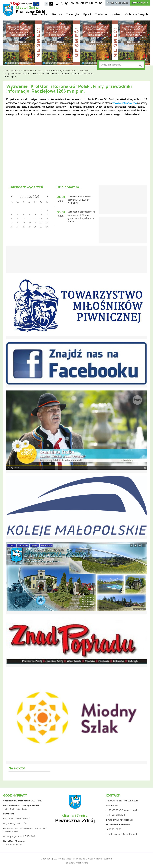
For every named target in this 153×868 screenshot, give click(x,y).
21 (35, 223)
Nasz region (40, 15)
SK (82, 3)
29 (41, 227)
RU (77, 3)
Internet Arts (82, 863)
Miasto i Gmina (31, 10)
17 (12, 223)
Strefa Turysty (28, 71)
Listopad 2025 (30, 197)
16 (47, 219)
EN (72, 3)
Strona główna (11, 71)
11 (18, 219)
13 (30, 219)
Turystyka (73, 15)
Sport (87, 15)
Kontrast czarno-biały (51, 4)
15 (41, 219)
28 (35, 227)
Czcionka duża (66, 3)
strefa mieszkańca (118, 3)
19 (24, 223)
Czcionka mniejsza (57, 3)
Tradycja (101, 15)
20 (30, 223)
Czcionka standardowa (62, 3)
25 (18, 227)
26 (24, 227)
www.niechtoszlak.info (125, 103)
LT (87, 3)
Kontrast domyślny (46, 4)
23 (47, 223)
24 (12, 227)
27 (30, 227)
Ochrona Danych (137, 15)
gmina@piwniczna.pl (123, 820)
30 (47, 227)
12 (24, 219)
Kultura (57, 15)
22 (41, 223)
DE (101, 3)
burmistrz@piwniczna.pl (125, 834)
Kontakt (116, 15)
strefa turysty (140, 3)
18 (18, 223)
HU (91, 3)
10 (12, 219)
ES (96, 3)
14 (35, 219)
